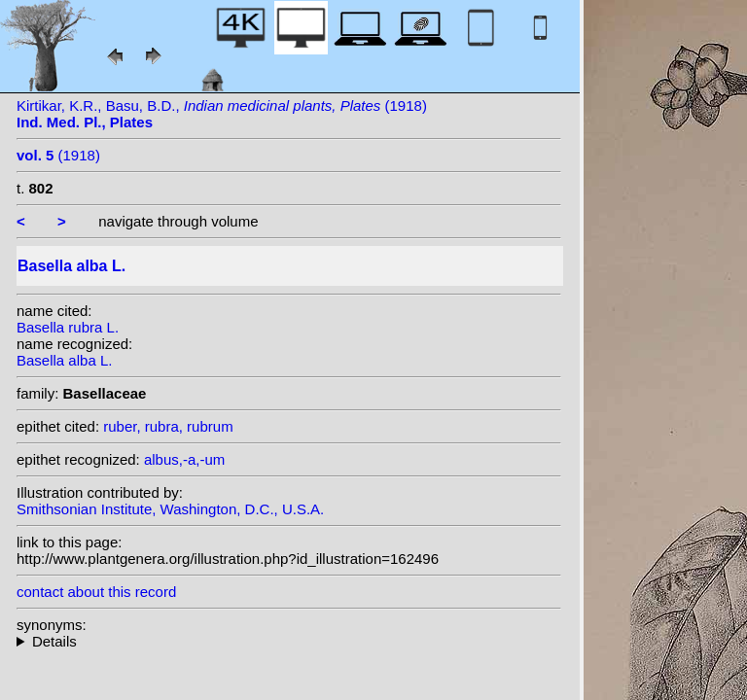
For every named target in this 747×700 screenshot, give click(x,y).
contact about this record (96, 592)
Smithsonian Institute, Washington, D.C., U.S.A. (170, 509)
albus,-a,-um (184, 459)
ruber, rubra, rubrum (168, 426)
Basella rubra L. (68, 327)
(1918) (58, 155)
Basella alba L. (64, 360)
